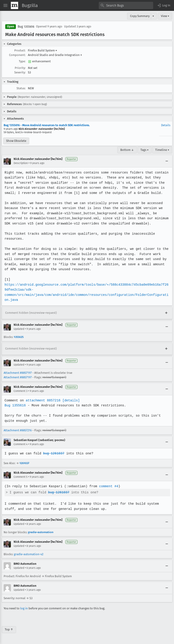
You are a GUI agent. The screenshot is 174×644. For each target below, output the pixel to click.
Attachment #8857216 (18, 430)
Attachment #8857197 (18, 373)
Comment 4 (21, 444)
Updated (19, 329)
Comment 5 (21, 477)
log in (24, 608)
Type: (22, 61)
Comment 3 (21, 391)
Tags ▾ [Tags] (145, 150)
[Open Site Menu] (5, 5)
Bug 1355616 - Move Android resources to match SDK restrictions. (47, 125)
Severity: (20, 72)
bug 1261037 (53, 453)
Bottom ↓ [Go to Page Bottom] (127, 150)
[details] (70, 400)
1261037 (24, 463)
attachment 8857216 (42, 400)
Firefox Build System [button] (42, 50)
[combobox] (126, 5)
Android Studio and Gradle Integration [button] (55, 55)
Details (166, 125)
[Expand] (166, 313)
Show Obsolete (16, 141)
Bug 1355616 (26, 27)
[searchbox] (126, 5)
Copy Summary (140, 16)
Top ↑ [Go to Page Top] (9, 629)
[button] (164, 5)
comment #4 (107, 486)
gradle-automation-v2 (29, 554)
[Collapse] (167, 161)
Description (21, 163)
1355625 (19, 337)
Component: (17, 55)
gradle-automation (41, 532)
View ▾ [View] (165, 16)
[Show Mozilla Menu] (14, 5)
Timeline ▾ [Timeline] (162, 150)
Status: (21, 88)
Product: (20, 50)
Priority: (20, 68)
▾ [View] (153, 16)
